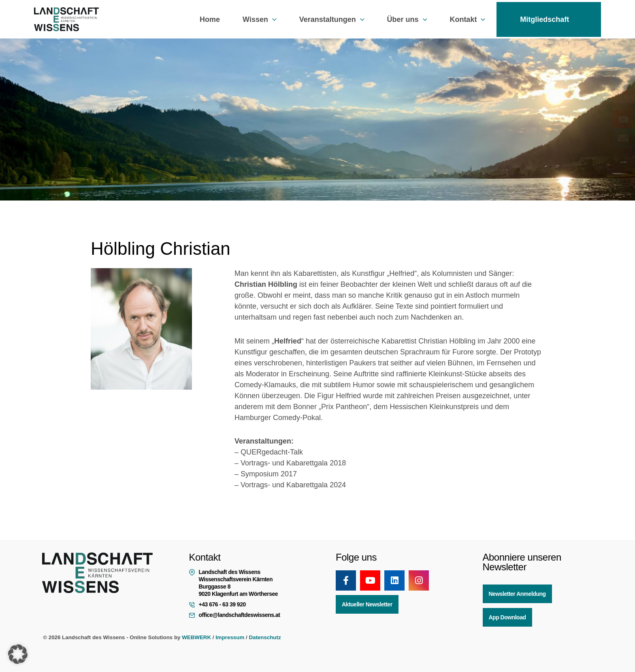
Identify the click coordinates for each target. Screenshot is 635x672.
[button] (272, 19)
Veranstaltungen (332, 19)
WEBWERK (196, 637)
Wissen (260, 19)
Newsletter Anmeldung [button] (517, 594)
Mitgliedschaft (549, 19)
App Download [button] (507, 617)
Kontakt (467, 19)
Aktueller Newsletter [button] (367, 604)
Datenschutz (265, 637)
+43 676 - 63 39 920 (222, 604)
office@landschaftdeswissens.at (240, 615)
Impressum (230, 637)
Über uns (407, 19)
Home (210, 19)
